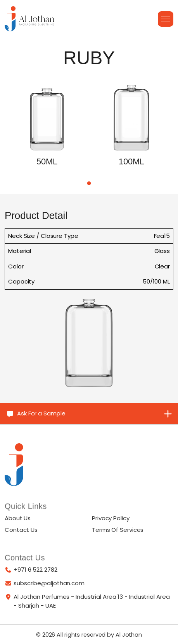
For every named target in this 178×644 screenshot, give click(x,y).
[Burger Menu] (166, 19)
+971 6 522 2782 (35, 570)
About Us (18, 518)
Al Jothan (129, 635)
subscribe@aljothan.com (49, 583)
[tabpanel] (47, 133)
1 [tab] (89, 184)
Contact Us (21, 530)
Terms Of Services (118, 530)
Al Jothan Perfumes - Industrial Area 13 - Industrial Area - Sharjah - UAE (92, 601)
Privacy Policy (111, 518)
